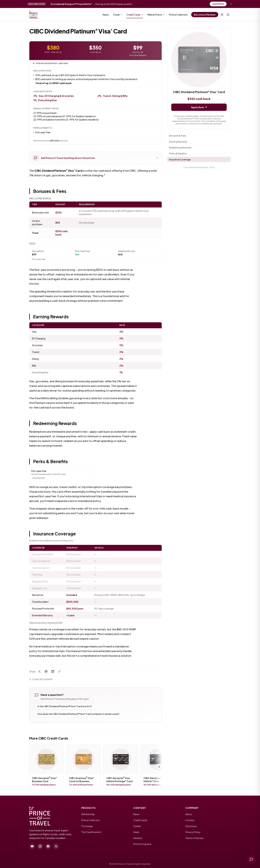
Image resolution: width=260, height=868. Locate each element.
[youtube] (32, 846)
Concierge (87, 826)
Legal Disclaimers (41, 679)
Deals (136, 832)
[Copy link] (59, 671)
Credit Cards (140, 820)
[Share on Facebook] (46, 671)
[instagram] (40, 846)
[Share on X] (39, 671)
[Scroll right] (159, 767)
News (136, 814)
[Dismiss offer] (231, 4)
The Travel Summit (91, 832)
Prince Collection (90, 820)
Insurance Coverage (180, 159)
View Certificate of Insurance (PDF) (46, 623)
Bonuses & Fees (178, 136)
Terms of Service (194, 838)
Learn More (218, 4)
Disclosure (191, 826)
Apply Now (199, 107)
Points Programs (142, 844)
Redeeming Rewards (180, 147)
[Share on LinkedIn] (53, 671)
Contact (190, 820)
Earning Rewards (178, 142)
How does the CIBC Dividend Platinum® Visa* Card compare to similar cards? (79, 714)
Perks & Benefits (178, 153)
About (189, 814)
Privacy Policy (193, 832)
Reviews (138, 838)
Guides (137, 826)
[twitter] (56, 846)
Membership (88, 814)
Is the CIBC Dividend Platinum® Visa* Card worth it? (65, 706)
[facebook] (48, 846)
